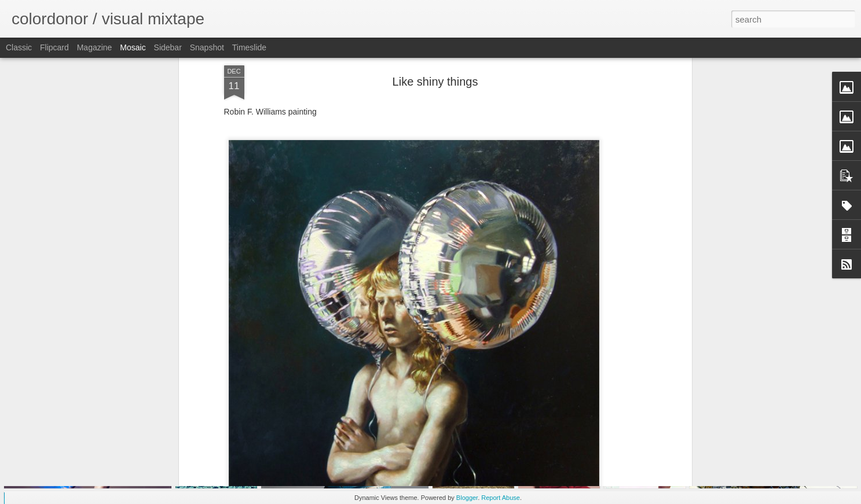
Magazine (95, 47)
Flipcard (54, 47)
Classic (19, 47)
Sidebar (168, 47)
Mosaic (133, 47)
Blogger (467, 498)
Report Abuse (501, 498)
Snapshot (207, 47)
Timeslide (249, 47)
